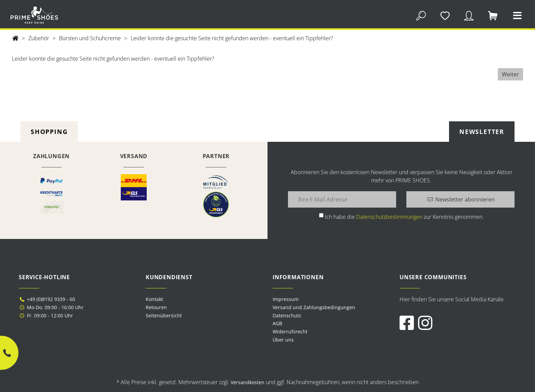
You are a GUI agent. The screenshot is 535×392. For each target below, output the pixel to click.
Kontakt (154, 299)
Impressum (286, 299)
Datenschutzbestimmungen (389, 217)
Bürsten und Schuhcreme (90, 38)
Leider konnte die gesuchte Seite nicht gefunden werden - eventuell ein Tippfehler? (232, 38)
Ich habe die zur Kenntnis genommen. (404, 217)
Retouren (156, 307)
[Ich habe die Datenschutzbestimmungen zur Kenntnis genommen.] (321, 215)
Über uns (283, 340)
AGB (277, 323)
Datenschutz (287, 315)
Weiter (510, 74)
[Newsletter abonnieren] (460, 199)
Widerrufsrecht (290, 331)
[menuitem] (331, 299)
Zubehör (39, 38)
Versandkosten (248, 382)
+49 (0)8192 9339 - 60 (47, 299)
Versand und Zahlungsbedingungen (314, 307)
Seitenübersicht (164, 315)
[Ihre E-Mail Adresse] (342, 199)
